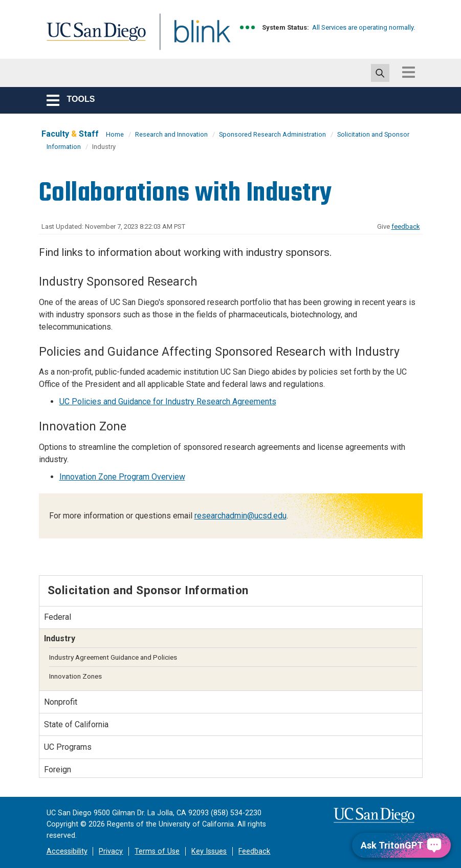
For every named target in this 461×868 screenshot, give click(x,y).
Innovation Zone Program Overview (122, 477)
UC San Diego (93, 38)
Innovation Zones (75, 676)
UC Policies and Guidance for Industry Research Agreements (168, 402)
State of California (76, 724)
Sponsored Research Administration (272, 134)
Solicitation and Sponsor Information (148, 590)
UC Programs (68, 747)
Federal (58, 617)
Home (115, 134)
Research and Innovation (171, 134)
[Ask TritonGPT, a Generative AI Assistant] (401, 845)
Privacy (111, 851)
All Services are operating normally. (364, 27)
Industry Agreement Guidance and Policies (113, 657)
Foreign (58, 769)
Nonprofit (61, 702)
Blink (193, 38)
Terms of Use (157, 851)
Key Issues (209, 851)
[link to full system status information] (248, 27)
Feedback (254, 851)
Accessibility (67, 851)
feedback (406, 226)
